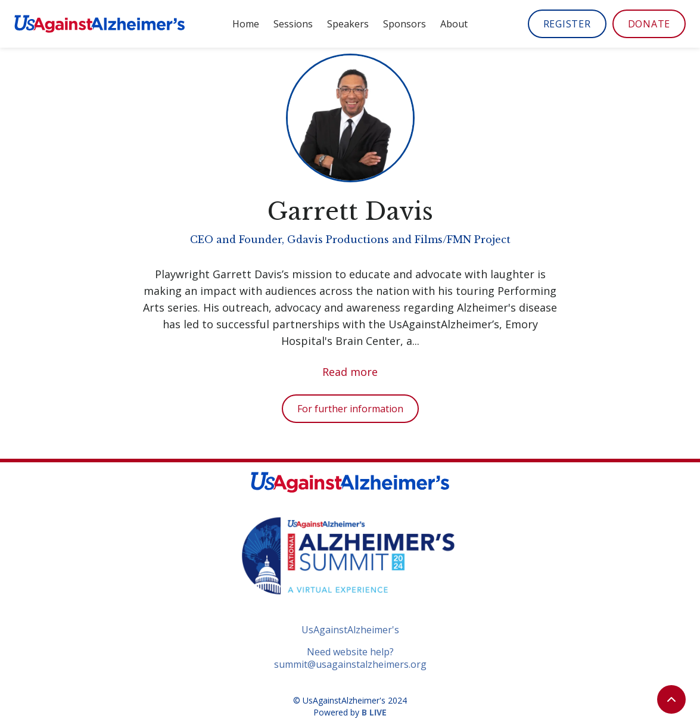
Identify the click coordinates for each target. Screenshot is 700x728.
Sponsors (405, 24)
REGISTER (567, 24)
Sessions (293, 24)
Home (246, 24)
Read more (350, 372)
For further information (350, 409)
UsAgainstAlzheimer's (350, 630)
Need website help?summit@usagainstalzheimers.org (350, 658)
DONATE (649, 24)
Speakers (348, 24)
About (454, 24)
